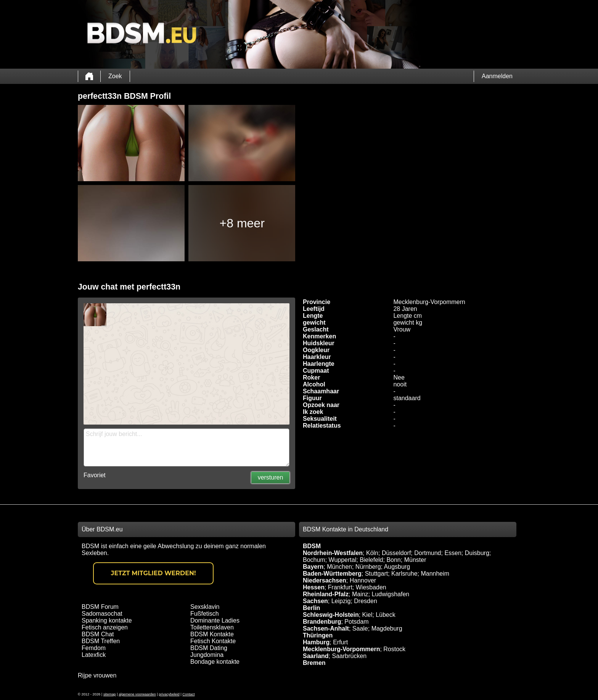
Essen (453, 553)
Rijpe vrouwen (97, 675)
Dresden (365, 601)
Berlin (311, 608)
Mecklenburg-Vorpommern (341, 649)
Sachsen (315, 601)
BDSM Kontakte (212, 634)
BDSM (312, 546)
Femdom (94, 648)
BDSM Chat (98, 634)
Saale (360, 628)
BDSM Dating (209, 648)
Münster (415, 560)
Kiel (367, 615)
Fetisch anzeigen (105, 627)
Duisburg (477, 553)
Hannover (363, 580)
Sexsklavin (205, 607)
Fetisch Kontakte (213, 641)
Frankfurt (340, 587)
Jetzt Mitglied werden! (154, 573)
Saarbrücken (349, 656)
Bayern (313, 567)
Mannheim (435, 574)
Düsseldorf (396, 553)
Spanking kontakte (107, 620)
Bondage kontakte (215, 662)
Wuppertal (343, 560)
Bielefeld (371, 560)
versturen (271, 477)
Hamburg (316, 642)
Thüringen (318, 635)
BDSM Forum (100, 607)
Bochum (314, 560)
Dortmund (428, 553)
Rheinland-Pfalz (326, 594)
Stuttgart (376, 574)
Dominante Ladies (215, 620)
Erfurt (340, 642)
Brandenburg (322, 622)
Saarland (316, 656)
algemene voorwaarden (137, 694)
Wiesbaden (371, 587)
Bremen (314, 663)
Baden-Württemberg (332, 574)
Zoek (115, 76)
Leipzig (341, 601)
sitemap (110, 694)
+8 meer (242, 223)
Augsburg (397, 567)
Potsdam (356, 622)
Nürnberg (368, 567)
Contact (188, 694)
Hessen (314, 587)
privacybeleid (169, 694)
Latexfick (94, 655)
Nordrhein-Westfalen (333, 553)
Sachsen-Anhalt (326, 628)
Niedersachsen (325, 580)
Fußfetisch (205, 614)
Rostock (394, 649)
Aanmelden (497, 76)
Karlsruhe (404, 574)
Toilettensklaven (212, 627)
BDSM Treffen (101, 641)
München (339, 567)
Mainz (360, 594)
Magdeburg (387, 628)
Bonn (393, 560)
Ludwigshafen (390, 594)
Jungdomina (207, 655)
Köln (372, 553)
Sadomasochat (102, 614)
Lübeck (386, 615)
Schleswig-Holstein (331, 615)
